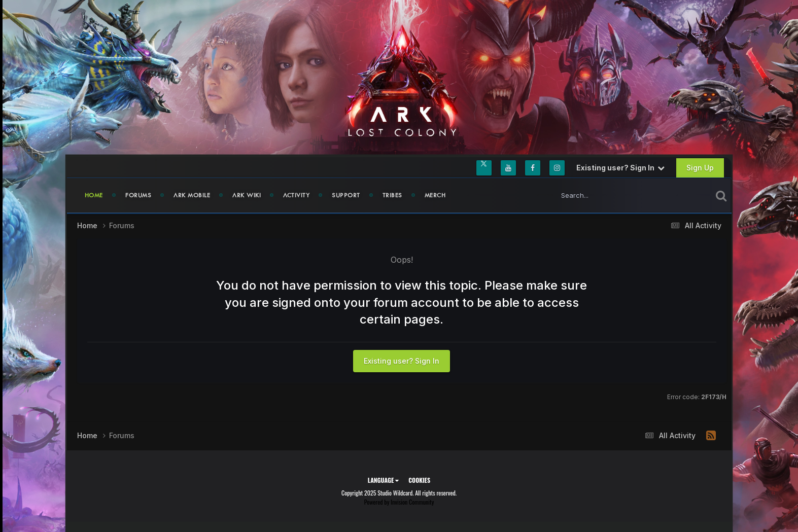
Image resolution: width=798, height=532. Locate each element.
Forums (138, 195)
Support (346, 195)
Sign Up (700, 168)
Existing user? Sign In (620, 168)
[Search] (612, 195)
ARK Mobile (192, 195)
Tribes (392, 195)
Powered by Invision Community (399, 502)
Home (94, 195)
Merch (435, 195)
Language (383, 480)
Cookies (419, 480)
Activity (296, 195)
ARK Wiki (247, 195)
